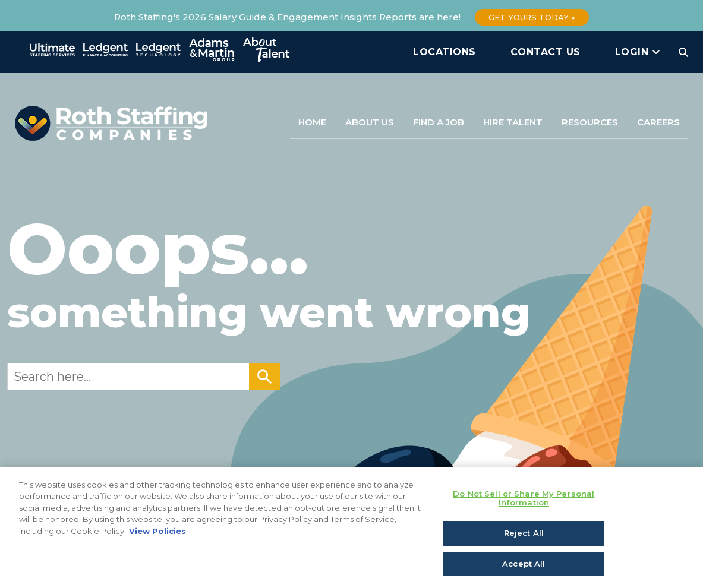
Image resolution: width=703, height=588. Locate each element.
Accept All (524, 567)
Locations (445, 52)
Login (638, 52)
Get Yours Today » (532, 17)
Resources (590, 122)
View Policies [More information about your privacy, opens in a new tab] (157, 535)
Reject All (524, 536)
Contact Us (546, 52)
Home (312, 122)
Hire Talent (513, 122)
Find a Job (439, 122)
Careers (658, 122)
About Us (370, 122)
